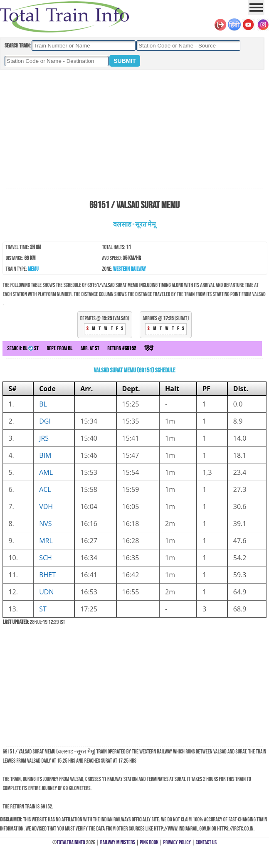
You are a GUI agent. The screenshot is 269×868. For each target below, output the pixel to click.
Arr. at (90, 348)
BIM (45, 455)
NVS (45, 524)
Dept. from (59, 348)
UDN (46, 592)
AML (46, 472)
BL (43, 404)
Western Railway (130, 269)
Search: (23, 348)
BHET (47, 575)
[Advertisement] (134, 130)
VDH (46, 506)
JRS (44, 438)
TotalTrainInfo (71, 842)
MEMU (33, 269)
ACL (45, 489)
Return (122, 348)
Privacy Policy (177, 842)
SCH (46, 558)
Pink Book (149, 842)
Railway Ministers (118, 842)
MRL (46, 541)
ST (43, 609)
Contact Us (206, 842)
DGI (45, 421)
